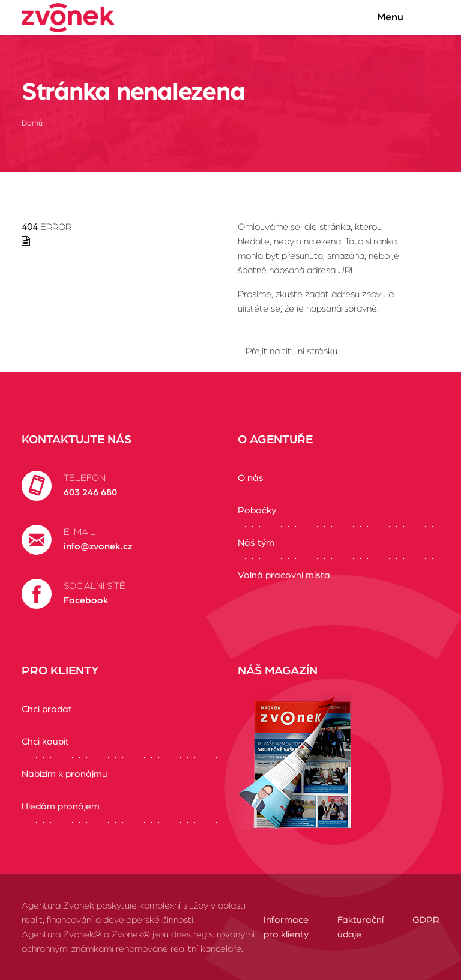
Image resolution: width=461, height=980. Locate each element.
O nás (251, 478)
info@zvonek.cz (98, 546)
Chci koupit (45, 742)
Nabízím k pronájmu (65, 774)
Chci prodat (47, 709)
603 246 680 (90, 492)
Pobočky (257, 510)
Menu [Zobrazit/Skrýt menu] (402, 18)
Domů (32, 123)
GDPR (426, 920)
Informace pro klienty (286, 927)
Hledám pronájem (61, 806)
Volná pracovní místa (284, 575)
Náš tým (256, 543)
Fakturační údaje (360, 927)
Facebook (86, 600)
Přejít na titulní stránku (291, 351)
